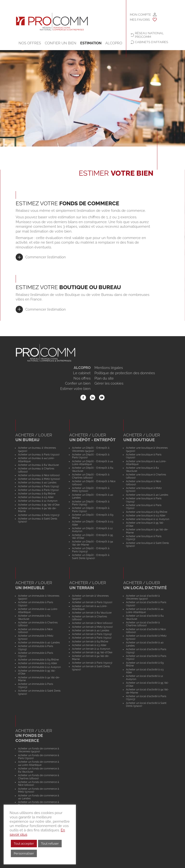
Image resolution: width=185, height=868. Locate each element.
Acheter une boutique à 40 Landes (147, 495)
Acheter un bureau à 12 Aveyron (38, 501)
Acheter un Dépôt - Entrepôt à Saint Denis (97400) (91, 557)
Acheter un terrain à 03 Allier (89, 645)
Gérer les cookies (109, 383)
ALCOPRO (114, 43)
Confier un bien (61, 43)
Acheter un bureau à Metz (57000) (39, 479)
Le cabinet (82, 373)
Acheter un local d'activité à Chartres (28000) (143, 624)
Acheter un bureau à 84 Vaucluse (38, 465)
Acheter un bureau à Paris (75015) (39, 486)
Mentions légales (109, 368)
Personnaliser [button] (24, 853)
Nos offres (30, 43)
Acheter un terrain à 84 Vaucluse (92, 613)
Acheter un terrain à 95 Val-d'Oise (92, 652)
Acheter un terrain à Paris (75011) (92, 638)
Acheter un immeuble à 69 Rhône (38, 660)
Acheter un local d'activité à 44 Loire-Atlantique (145, 611)
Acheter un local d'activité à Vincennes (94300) (143, 597)
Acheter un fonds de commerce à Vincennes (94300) (39, 750)
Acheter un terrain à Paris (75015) (92, 634)
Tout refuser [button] (50, 844)
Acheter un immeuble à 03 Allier (38, 663)
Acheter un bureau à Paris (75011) (38, 490)
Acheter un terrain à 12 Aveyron (91, 649)
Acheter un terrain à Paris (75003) (92, 663)
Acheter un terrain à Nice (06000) (92, 623)
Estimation (91, 43)
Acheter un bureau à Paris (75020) (39, 454)
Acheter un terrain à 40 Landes (91, 630)
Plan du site (104, 378)
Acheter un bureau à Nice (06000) (39, 475)
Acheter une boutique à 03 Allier (146, 515)
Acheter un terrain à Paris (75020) (92, 602)
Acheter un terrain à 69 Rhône (90, 641)
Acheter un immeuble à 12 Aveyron (39, 667)
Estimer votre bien (75, 389)
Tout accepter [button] (24, 844)
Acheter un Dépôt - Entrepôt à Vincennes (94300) (91, 449)
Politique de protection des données (125, 373)
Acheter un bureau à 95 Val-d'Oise (39, 505)
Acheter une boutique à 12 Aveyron (148, 519)
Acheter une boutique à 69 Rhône (147, 512)
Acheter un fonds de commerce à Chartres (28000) (39, 777)
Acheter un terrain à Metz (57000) (92, 627)
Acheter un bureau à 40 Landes (37, 482)
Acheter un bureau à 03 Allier (36, 497)
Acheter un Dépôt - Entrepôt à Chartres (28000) (91, 476)
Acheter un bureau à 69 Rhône (37, 494)
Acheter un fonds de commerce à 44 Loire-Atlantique (39, 763)
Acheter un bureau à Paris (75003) (39, 515)
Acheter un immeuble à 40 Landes (39, 642)
